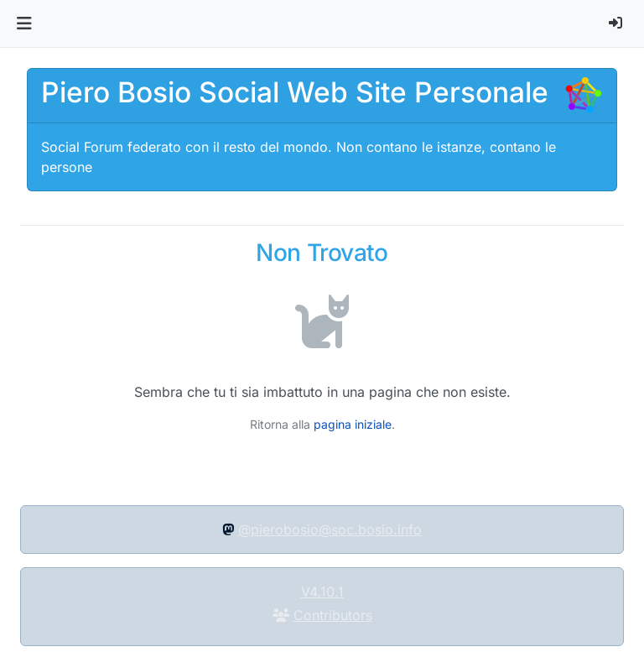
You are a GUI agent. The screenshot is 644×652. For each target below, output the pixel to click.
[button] (24, 23)
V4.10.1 (322, 592)
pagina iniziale (353, 424)
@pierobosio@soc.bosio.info (330, 529)
